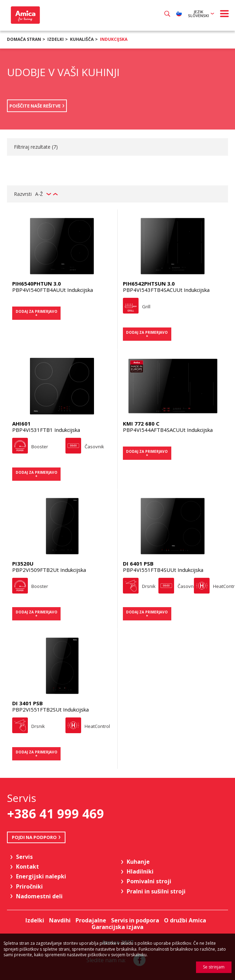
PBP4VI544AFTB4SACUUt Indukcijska (168, 430)
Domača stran (24, 39)
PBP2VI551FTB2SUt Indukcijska (50, 709)
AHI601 (21, 423)
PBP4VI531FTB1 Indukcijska (46, 430)
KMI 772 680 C (141, 423)
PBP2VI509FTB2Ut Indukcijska (49, 570)
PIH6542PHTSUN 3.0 (149, 283)
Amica (25, 15)
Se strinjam (214, 967)
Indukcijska (114, 39)
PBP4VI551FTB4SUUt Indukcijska (163, 570)
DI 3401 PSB (28, 703)
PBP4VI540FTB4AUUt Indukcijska (53, 290)
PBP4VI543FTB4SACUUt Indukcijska (166, 290)
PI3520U (23, 563)
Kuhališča (82, 39)
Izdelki (56, 39)
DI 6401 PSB (138, 563)
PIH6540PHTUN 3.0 (37, 283)
